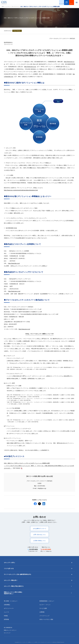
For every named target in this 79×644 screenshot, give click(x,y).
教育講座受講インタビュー (47, 601)
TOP (3, 7)
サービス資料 (43, 608)
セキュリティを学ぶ (9, 563)
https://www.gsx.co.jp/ (24, 329)
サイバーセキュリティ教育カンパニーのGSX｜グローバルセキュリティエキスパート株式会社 (38, 642)
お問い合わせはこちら (39, 535)
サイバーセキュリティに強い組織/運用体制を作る (17, 574)
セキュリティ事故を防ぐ (11, 580)
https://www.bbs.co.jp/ (14, 263)
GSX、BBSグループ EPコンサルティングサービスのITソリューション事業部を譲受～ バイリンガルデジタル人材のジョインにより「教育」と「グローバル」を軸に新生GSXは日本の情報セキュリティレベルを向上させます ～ (39, 466)
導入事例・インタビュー (11, 601)
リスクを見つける (9, 568)
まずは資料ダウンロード (40, 529)
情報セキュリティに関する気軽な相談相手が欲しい (13, 593)
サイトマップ (7, 633)
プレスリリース (15, 7)
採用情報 (6, 619)
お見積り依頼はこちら (39, 541)
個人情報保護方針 (8, 628)
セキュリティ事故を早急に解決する (14, 586)
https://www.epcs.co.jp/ (14, 291)
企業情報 (42, 612)
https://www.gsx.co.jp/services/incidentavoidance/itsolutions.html (21, 190)
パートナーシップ (44, 616)
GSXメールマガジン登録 (46, 619)
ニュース (8, 7)
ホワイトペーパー (9, 608)
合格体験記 (7, 605)
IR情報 (6, 616)
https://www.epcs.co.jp (30, 67)
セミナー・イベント (45, 605)
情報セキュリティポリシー (10, 630)
